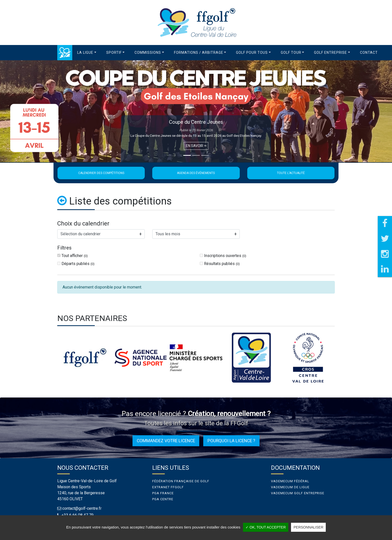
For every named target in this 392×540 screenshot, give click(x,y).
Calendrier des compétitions (101, 173)
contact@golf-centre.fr (82, 508)
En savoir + (196, 146)
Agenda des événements (196, 173)
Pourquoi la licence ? (231, 441)
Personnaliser (308, 527)
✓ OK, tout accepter (266, 527)
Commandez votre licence (166, 441)
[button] (87, 53)
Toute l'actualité (291, 173)
